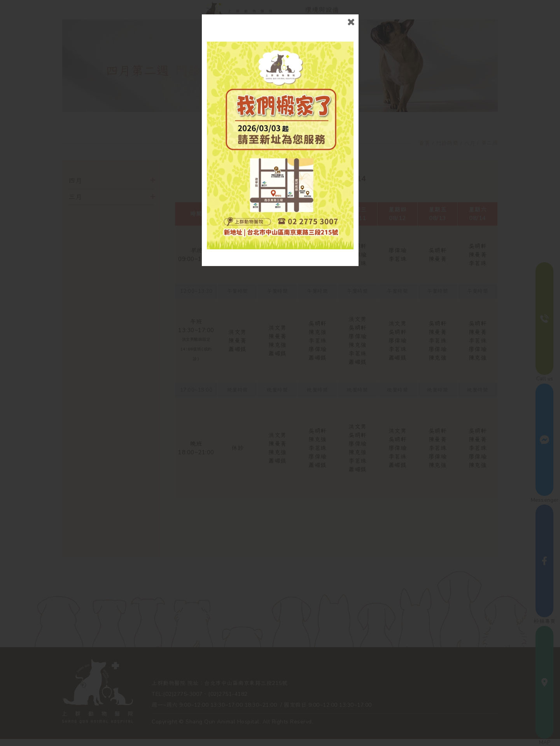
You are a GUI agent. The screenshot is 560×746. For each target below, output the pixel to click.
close (351, 22)
